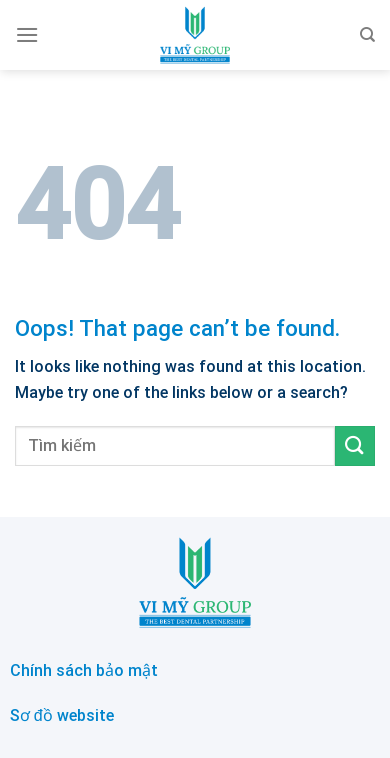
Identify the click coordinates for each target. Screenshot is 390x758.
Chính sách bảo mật (84, 670)
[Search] (367, 35)
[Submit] (355, 445)
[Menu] (27, 34)
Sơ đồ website (62, 715)
